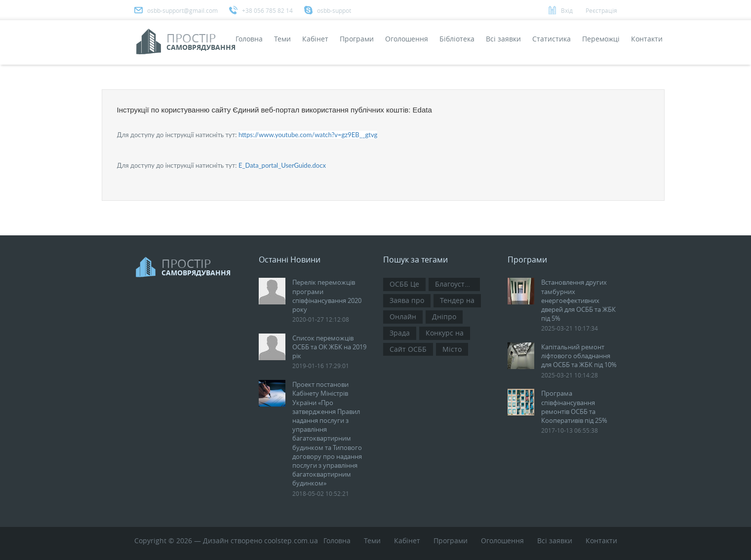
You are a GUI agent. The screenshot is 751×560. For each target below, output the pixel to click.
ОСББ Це (404, 284)
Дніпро (444, 317)
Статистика (552, 39)
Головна (249, 39)
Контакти (647, 39)
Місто (452, 349)
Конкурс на (445, 333)
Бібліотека (457, 39)
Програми (357, 39)
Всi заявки (503, 39)
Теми (282, 39)
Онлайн (403, 317)
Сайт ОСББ (408, 349)
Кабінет (315, 39)
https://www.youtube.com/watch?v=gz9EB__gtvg (308, 135)
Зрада (400, 333)
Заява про (407, 300)
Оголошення (407, 39)
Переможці (601, 39)
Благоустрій (455, 284)
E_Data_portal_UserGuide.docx (282, 165)
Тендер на (457, 300)
